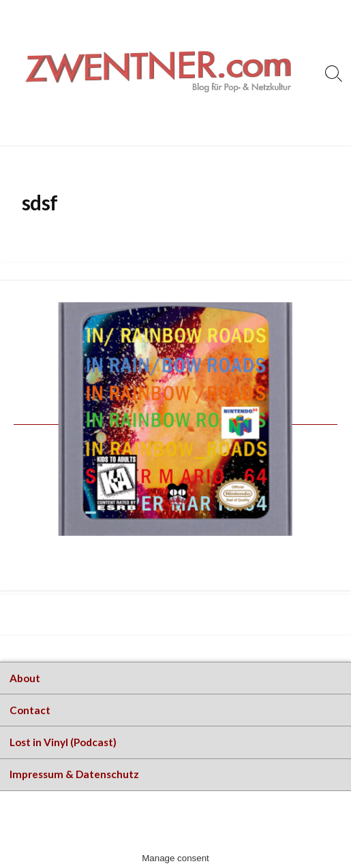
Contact (30, 710)
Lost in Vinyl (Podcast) (63, 742)
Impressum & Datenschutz (74, 774)
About (25, 678)
